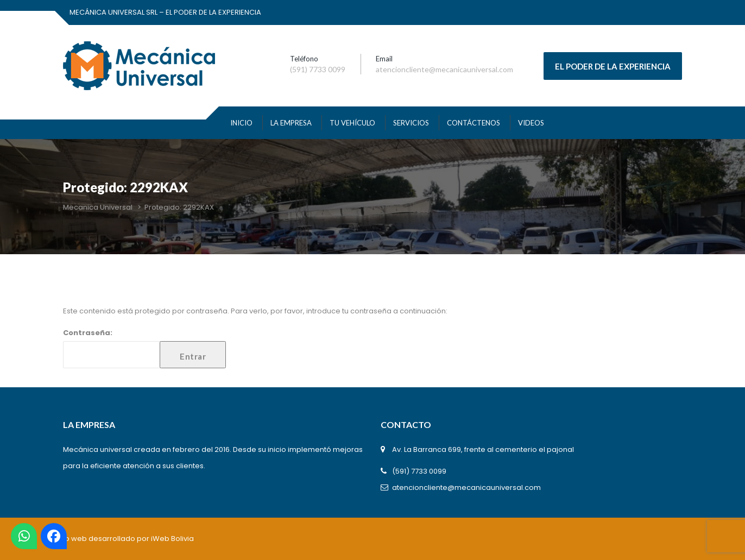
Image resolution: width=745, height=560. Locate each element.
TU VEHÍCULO (352, 123)
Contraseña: (144, 348)
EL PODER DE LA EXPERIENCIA (613, 66)
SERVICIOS (411, 123)
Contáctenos (473, 123)
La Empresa (291, 123)
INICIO (241, 123)
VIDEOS (531, 123)
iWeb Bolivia (172, 539)
